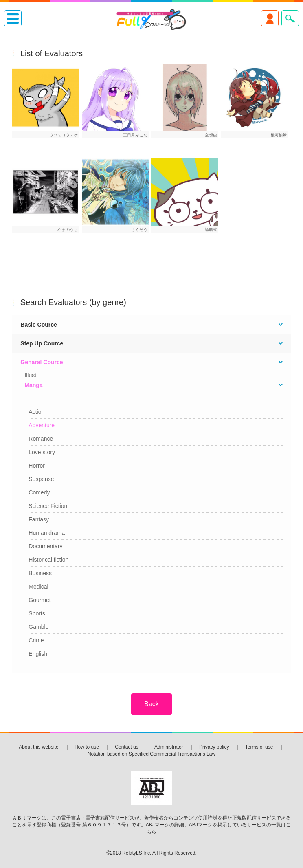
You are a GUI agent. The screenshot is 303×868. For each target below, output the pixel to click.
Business (40, 573)
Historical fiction (48, 560)
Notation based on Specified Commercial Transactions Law (151, 754)
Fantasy (39, 519)
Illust (30, 375)
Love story (42, 452)
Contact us (126, 747)
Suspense (41, 479)
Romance (41, 439)
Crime (36, 640)
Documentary (45, 546)
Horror (37, 466)
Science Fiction (48, 506)
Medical (38, 587)
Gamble (38, 627)
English (38, 654)
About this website (38, 747)
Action (36, 412)
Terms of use (259, 747)
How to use (87, 747)
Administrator (169, 747)
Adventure (42, 425)
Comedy (39, 492)
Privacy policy (214, 747)
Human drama (47, 533)
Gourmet (40, 600)
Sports (37, 613)
